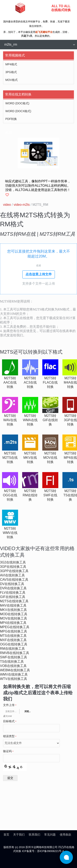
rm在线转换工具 (12, 649)
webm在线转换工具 (15, 670)
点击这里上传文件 (39, 274)
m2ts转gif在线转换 (50, 420)
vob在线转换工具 (13, 666)
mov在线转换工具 (14, 618)
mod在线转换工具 (14, 614)
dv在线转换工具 (12, 584)
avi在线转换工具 (12, 575)
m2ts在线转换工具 (14, 601)
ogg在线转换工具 (14, 644)
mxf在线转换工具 (13, 640)
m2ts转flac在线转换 (50, 382)
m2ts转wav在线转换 (10, 420)
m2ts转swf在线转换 (50, 495)
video (7, 205)
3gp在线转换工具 (13, 567)
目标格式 (10, 721)
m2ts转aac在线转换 (10, 382)
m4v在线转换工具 (13, 605)
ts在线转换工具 (12, 662)
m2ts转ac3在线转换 (30, 382)
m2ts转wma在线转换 (30, 420)
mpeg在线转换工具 (15, 627)
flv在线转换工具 (13, 593)
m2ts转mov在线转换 (50, 458)
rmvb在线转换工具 (15, 653)
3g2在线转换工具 (13, 562)
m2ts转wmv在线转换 (10, 533)
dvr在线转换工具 (13, 588)
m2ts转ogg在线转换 (10, 495)
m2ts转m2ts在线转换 (10, 458)
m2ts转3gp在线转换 (70, 420)
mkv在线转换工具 (13, 610)
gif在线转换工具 (13, 597)
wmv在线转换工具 (14, 674)
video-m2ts (22, 205)
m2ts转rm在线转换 (30, 495)
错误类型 (10, 736)
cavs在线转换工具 (14, 580)
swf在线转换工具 (14, 657)
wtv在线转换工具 (14, 679)
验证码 (8, 751)
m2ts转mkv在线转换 (30, 458)
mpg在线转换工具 (14, 631)
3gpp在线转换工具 (14, 571)
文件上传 (10, 705)
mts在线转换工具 (13, 636)
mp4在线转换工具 (13, 623)
